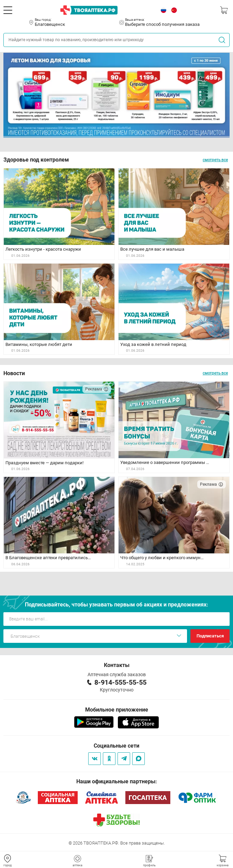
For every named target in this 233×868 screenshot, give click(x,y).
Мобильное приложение (117, 710)
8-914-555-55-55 (120, 682)
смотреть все (215, 160)
